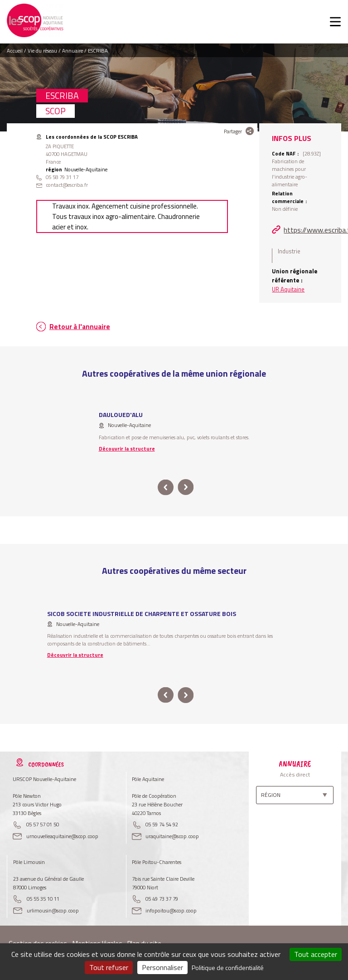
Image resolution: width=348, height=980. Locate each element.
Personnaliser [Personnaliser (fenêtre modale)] (162, 967)
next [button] (186, 488)
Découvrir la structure (127, 449)
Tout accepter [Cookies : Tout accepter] (316, 954)
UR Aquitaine (288, 289)
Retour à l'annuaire (80, 327)
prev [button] (166, 488)
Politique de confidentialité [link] (228, 968)
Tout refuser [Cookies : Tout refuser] (109, 967)
